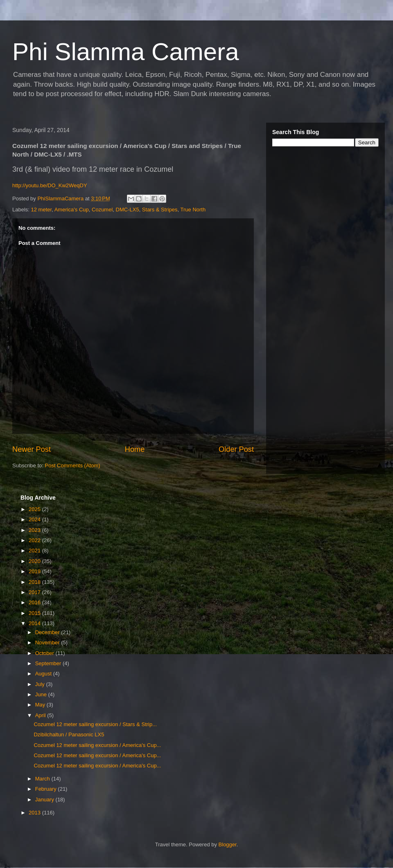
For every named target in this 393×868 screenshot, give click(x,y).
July (41, 684)
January (45, 800)
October (45, 653)
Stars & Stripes (160, 210)
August (44, 674)
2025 (35, 509)
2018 (35, 582)
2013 (35, 813)
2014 (35, 623)
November (48, 643)
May (41, 705)
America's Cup (72, 210)
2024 (35, 519)
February (47, 789)
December (48, 632)
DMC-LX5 (128, 210)
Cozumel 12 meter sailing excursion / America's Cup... (97, 745)
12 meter (42, 210)
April (41, 715)
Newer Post (32, 449)
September (49, 663)
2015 (35, 613)
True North (193, 210)
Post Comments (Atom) (73, 465)
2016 (35, 602)
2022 (35, 540)
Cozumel (102, 210)
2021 (35, 551)
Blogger (228, 844)
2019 (35, 571)
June (42, 694)
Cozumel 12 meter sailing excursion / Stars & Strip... (95, 724)
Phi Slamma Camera (126, 52)
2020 (35, 561)
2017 (35, 592)
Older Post (236, 449)
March (43, 779)
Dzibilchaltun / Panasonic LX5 (69, 735)
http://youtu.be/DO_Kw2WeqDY (50, 185)
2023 (35, 530)
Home (135, 449)
